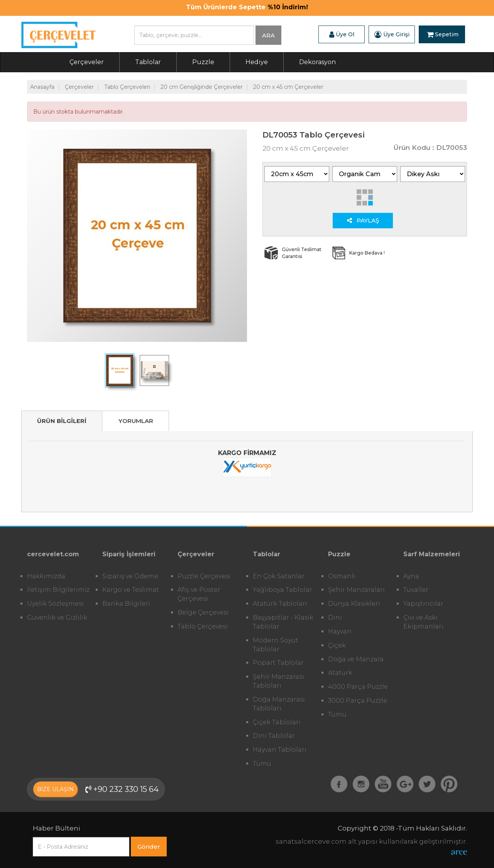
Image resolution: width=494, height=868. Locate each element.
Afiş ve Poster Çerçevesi (199, 594)
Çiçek (337, 645)
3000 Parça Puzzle (358, 701)
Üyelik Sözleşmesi (55, 604)
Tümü (262, 764)
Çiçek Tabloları (277, 722)
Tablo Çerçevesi (203, 626)
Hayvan (340, 631)
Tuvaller (416, 590)
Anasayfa (42, 87)
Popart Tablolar (278, 663)
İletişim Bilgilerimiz (58, 590)
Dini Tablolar (274, 736)
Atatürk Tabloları (280, 604)
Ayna (411, 576)
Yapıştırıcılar (423, 604)
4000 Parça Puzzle (358, 687)
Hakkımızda (46, 576)
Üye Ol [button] (342, 34)
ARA (268, 35)
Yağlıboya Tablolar (283, 590)
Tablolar (148, 62)
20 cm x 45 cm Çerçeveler (288, 87)
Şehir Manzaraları (356, 590)
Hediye (257, 62)
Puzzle (203, 62)
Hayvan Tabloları (280, 750)
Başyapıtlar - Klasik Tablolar (283, 622)
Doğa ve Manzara (356, 659)
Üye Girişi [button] (392, 34)
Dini (335, 617)
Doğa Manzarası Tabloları (279, 704)
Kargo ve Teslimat (131, 590)
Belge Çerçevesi (203, 612)
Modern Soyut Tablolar (276, 645)
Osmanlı (342, 576)
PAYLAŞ (363, 220)
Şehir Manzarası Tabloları (278, 681)
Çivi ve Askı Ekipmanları (423, 622)
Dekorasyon (317, 62)
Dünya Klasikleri (354, 604)
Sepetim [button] (443, 34)
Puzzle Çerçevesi (204, 576)
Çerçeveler (87, 62)
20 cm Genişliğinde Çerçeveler (202, 87)
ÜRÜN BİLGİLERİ (62, 421)
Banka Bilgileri (126, 604)
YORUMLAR (136, 421)
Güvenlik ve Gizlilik (57, 617)
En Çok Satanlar (279, 576)
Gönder (149, 847)
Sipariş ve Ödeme (130, 576)
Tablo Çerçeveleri (127, 87)
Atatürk (340, 673)
